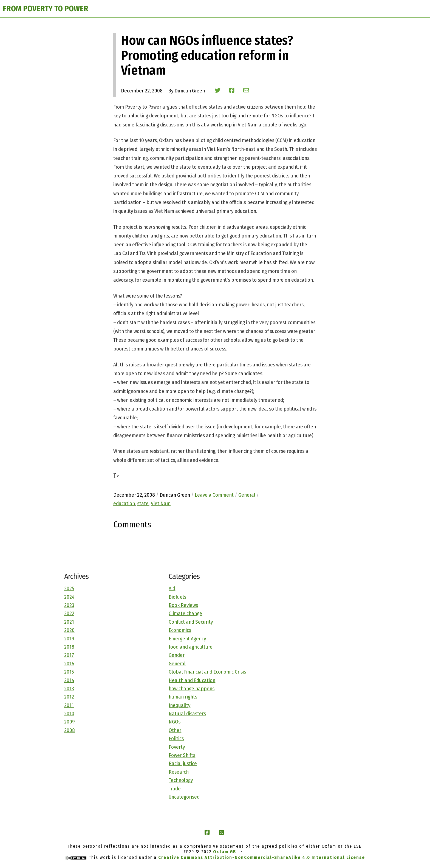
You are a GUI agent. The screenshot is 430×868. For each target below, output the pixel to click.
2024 (69, 597)
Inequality (179, 705)
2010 (69, 713)
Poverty (177, 747)
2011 (69, 705)
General (177, 664)
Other (175, 730)
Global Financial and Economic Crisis (207, 672)
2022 (69, 613)
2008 (70, 730)
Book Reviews (183, 605)
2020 (69, 630)
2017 (69, 655)
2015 (69, 672)
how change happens (192, 689)
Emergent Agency (187, 639)
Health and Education (192, 680)
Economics (180, 630)
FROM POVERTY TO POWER (46, 9)
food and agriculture (191, 647)
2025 (69, 588)
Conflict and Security (191, 622)
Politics (176, 738)
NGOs (175, 722)
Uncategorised (184, 797)
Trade (175, 789)
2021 (69, 622)
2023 (69, 605)
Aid (172, 588)
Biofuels (177, 597)
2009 (70, 722)
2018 (69, 647)
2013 (69, 689)
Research (179, 772)
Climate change (185, 613)
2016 (69, 664)
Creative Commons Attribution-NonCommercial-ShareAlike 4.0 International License (262, 857)
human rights (183, 697)
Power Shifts (182, 755)
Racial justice (183, 763)
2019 (69, 639)
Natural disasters (187, 713)
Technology (181, 780)
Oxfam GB (225, 852)
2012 (69, 697)
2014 (69, 680)
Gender (177, 655)
